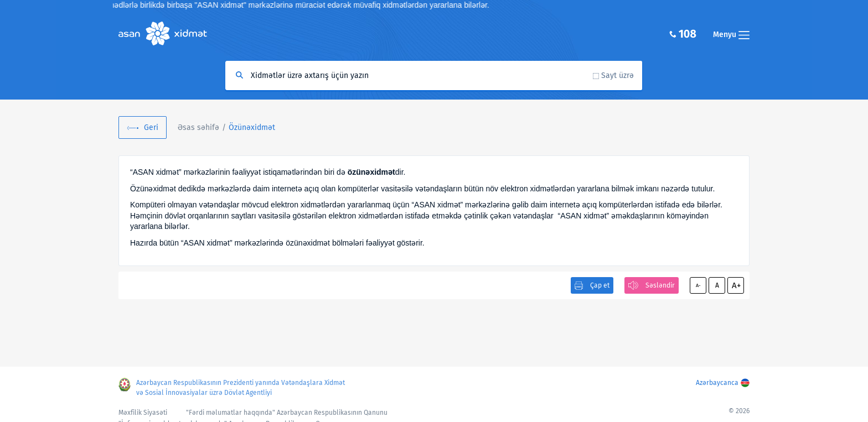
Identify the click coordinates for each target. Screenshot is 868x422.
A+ (736, 285)
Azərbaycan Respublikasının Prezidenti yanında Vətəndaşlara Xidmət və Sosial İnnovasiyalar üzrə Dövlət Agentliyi (241, 388)
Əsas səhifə (198, 127)
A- (698, 285)
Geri (151, 127)
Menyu (731, 35)
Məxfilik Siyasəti (143, 413)
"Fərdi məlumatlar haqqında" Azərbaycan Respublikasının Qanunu (287, 413)
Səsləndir (660, 285)
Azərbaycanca (717, 383)
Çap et (600, 285)
